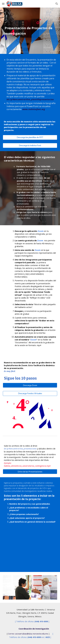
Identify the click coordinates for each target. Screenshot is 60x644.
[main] (30, 31)
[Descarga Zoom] (30, 385)
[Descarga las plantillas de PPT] (30, 137)
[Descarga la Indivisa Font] (30, 145)
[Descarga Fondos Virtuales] (30, 393)
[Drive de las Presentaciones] (30, 472)
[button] (3, 4)
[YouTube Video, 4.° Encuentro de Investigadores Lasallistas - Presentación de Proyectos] (30, 552)
